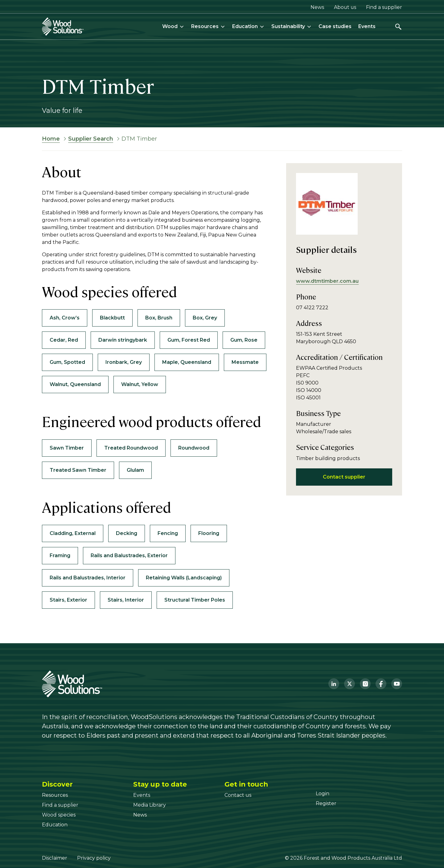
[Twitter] (349, 684)
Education (248, 26)
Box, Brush (159, 318)
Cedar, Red (64, 340)
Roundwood (194, 448)
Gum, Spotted (67, 362)
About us (345, 7)
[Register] (326, 803)
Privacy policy (94, 858)
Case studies (335, 26)
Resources (208, 26)
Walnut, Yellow (140, 384)
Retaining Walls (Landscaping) (184, 578)
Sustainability (292, 26)
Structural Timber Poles (195, 600)
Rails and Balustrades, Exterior (129, 555)
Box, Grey (205, 318)
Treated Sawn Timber (78, 470)
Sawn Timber (67, 448)
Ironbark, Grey (124, 362)
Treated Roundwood (131, 448)
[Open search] (398, 27)
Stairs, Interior (126, 600)
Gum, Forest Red (189, 340)
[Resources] (55, 795)
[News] (140, 815)
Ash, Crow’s (65, 318)
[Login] (323, 794)
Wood (173, 26)
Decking (127, 533)
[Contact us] (238, 795)
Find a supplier (384, 7)
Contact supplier (344, 477)
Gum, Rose (244, 340)
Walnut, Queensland (75, 384)
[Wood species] (59, 815)
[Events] (142, 795)
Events (367, 26)
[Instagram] (365, 684)
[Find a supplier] (60, 805)
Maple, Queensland (187, 362)
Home (51, 139)
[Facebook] (381, 684)
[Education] (55, 825)
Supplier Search (91, 139)
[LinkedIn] (334, 684)
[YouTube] (397, 684)
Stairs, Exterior (68, 600)
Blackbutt (112, 318)
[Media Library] (150, 805)
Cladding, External (73, 533)
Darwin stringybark (123, 340)
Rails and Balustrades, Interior (88, 578)
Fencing (168, 533)
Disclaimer (55, 858)
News (317, 7)
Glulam (135, 470)
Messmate (245, 362)
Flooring (209, 533)
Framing (60, 555)
